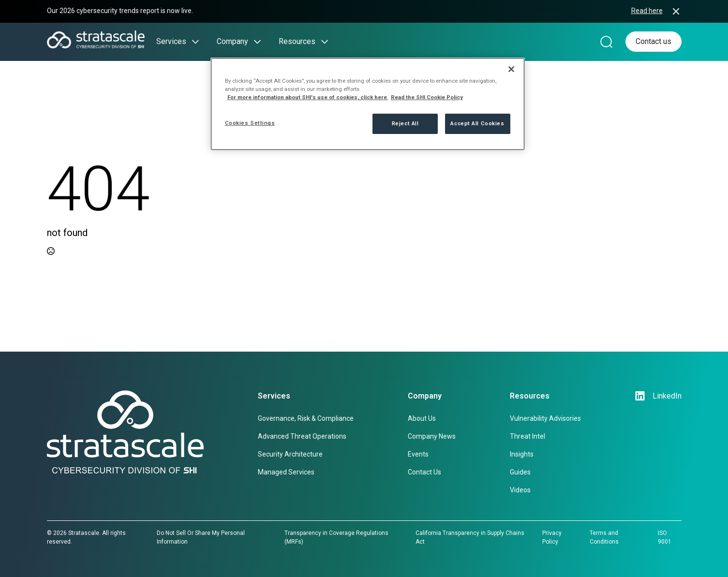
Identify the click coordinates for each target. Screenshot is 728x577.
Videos (520, 490)
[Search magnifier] (606, 42)
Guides (520, 472)
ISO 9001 (665, 537)
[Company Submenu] (254, 42)
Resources (297, 41)
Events (418, 454)
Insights (522, 454)
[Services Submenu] (193, 42)
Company (232, 41)
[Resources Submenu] (322, 42)
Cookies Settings (250, 123)
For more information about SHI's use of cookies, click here (308, 97)
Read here (647, 11)
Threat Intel (527, 436)
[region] (368, 104)
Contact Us (424, 472)
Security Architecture (290, 454)
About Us (422, 418)
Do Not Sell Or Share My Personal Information (201, 537)
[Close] (511, 69)
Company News (432, 436)
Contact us (654, 41)
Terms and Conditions (604, 537)
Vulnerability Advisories (545, 418)
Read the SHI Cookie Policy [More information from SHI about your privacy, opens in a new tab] (427, 97)
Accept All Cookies (477, 123)
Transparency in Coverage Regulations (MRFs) (336, 537)
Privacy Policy (552, 537)
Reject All (405, 123)
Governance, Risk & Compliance (306, 418)
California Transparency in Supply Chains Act (470, 537)
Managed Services (286, 472)
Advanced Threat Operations (302, 436)
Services (171, 41)
